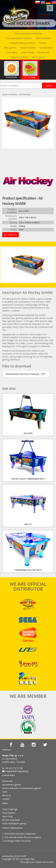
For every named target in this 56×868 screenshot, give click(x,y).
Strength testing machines (22, 43)
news (5, 792)
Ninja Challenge (10, 809)
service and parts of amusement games (22, 788)
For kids (42, 43)
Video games (10, 48)
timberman (8, 781)
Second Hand (46, 48)
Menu (51, 7)
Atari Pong (7, 816)
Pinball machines (28, 48)
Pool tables (12, 52)
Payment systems (20, 57)
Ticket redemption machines (28, 33)
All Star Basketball (11, 820)
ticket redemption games (14, 823)
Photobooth (43, 52)
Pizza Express (9, 813)
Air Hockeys (30, 70)
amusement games (12, 785)
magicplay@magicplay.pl (17, 771)
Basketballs (11, 70)
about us (6, 795)
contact (6, 799)
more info (48, 862)
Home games (39, 57)
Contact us (11, 235)
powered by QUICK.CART (14, 856)
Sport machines (43, 38)
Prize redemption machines (19, 38)
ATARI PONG (28, 52)
